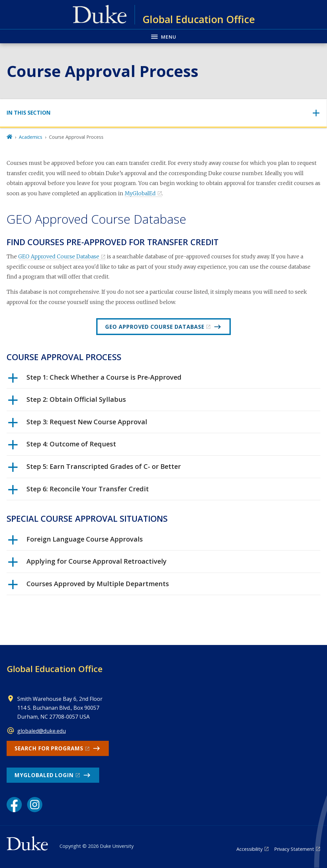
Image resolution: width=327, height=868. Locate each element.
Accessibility (249, 849)
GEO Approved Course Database (59, 256)
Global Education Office (55, 669)
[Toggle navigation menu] (163, 36)
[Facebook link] (14, 805)
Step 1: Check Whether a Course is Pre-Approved (95, 380)
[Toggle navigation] (163, 113)
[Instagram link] (35, 805)
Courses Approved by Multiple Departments (89, 586)
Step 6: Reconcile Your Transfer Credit (79, 491)
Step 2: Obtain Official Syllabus (67, 402)
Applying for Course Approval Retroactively (87, 564)
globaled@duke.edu (41, 731)
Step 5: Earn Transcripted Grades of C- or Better (95, 469)
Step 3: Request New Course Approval (78, 424)
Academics (31, 137)
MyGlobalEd (140, 193)
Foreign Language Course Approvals (76, 542)
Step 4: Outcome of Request (62, 446)
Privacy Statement (294, 849)
